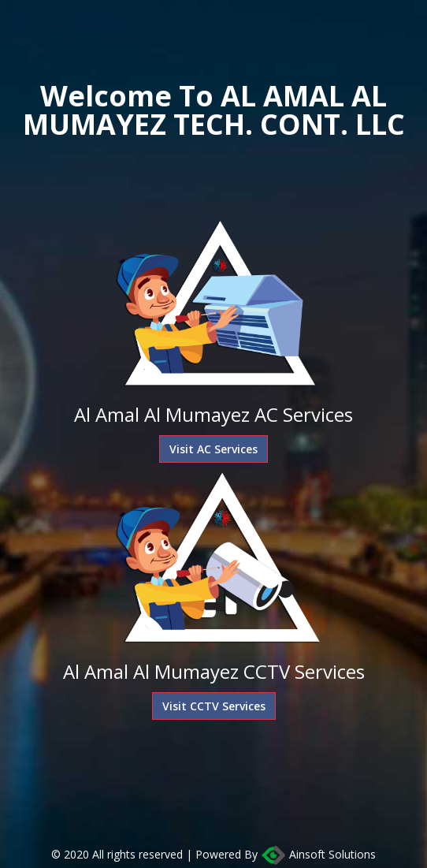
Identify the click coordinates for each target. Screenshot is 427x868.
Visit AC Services (213, 449)
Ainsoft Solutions (318, 855)
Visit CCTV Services (214, 706)
